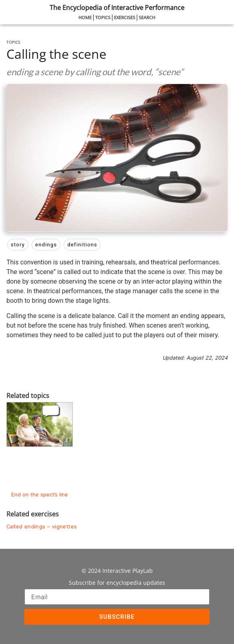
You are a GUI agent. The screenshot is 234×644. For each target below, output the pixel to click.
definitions (82, 245)
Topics (103, 17)
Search (147, 17)
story (18, 245)
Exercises (125, 17)
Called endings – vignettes (42, 527)
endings (46, 245)
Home (85, 17)
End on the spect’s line (40, 495)
